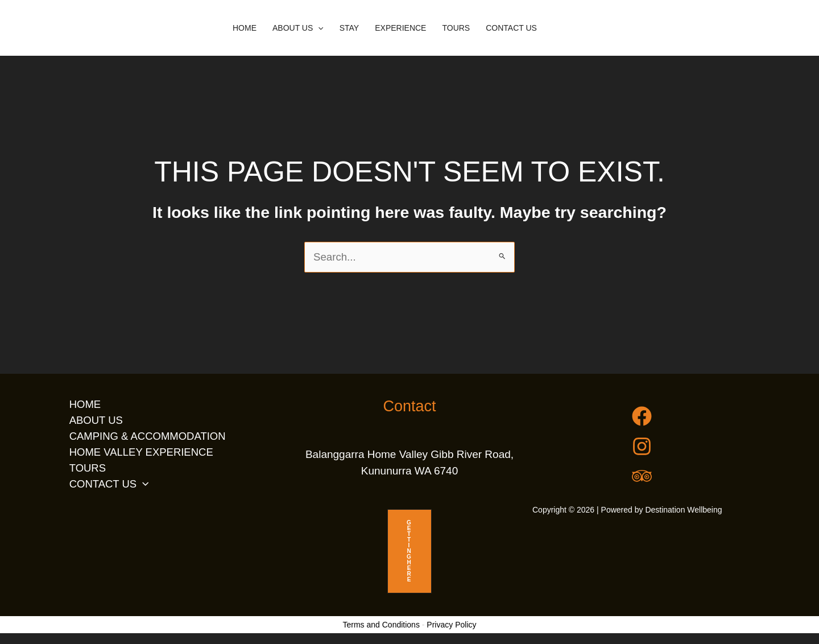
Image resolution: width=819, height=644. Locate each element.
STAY (349, 28)
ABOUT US (298, 28)
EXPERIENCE (400, 28)
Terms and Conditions (381, 625)
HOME (245, 28)
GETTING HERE (410, 552)
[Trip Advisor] (642, 476)
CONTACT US (511, 28)
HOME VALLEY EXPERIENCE (142, 453)
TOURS (456, 28)
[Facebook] (642, 417)
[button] (318, 28)
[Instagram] (642, 446)
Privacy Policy (451, 625)
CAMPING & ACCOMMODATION (149, 437)
